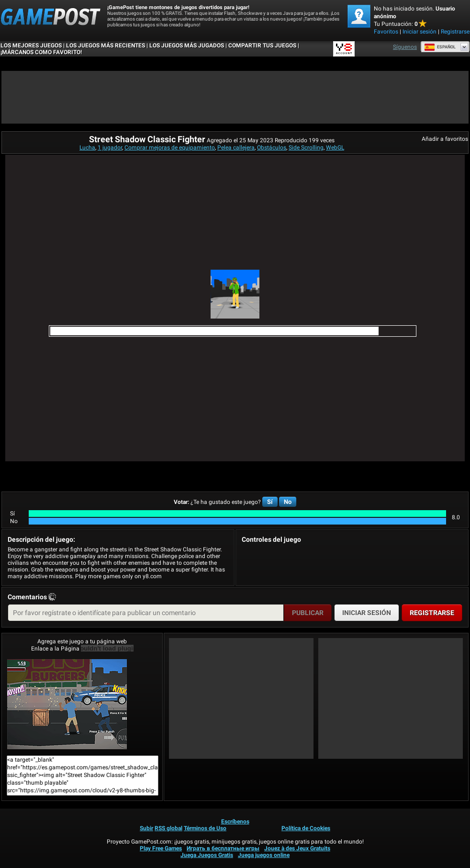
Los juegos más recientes (106, 46)
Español (440, 47)
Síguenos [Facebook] (405, 47)
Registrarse (455, 32)
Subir (146, 828)
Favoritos (386, 32)
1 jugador (110, 148)
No (288, 502)
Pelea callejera (236, 148)
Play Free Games (161, 848)
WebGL (335, 148)
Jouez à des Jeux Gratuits (297, 848)
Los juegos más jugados (187, 46)
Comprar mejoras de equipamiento (170, 148)
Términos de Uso (205, 828)
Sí (270, 502)
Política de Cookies (306, 828)
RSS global (168, 828)
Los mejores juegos (31, 46)
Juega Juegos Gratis (207, 855)
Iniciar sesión (420, 32)
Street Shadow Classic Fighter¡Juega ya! (67, 704)
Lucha (87, 148)
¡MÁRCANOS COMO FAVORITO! (41, 52)
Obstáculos (272, 148)
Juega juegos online (264, 855)
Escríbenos (235, 822)
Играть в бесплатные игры (223, 848)
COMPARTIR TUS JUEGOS (262, 46)
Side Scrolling (306, 148)
